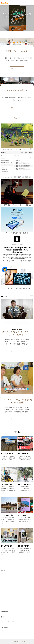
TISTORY (17, 642)
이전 (2, 18)
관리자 (23, 642)
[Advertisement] (17, 584)
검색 (31, 621)
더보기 (12, 68)
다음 (32, 18)
